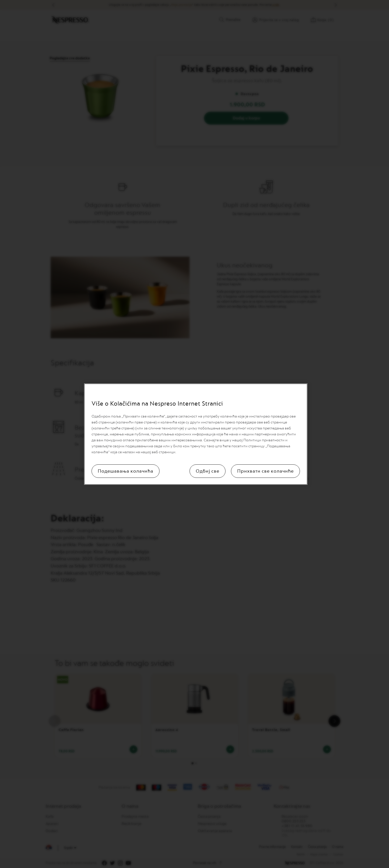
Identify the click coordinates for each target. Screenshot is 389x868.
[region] (196, 434)
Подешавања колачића (126, 471)
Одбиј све (208, 471)
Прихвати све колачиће (265, 471)
